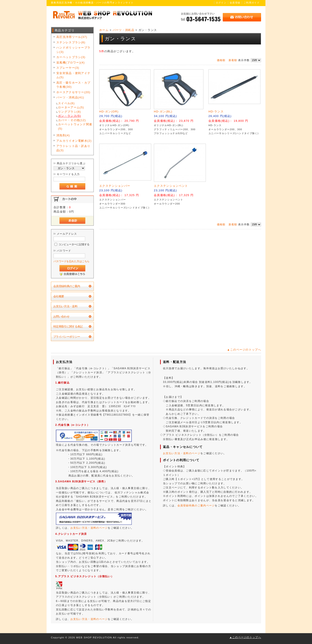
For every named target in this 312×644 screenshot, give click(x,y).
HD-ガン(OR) (109, 111)
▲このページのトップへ (244, 350)
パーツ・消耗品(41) (70, 97)
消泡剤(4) (63, 135)
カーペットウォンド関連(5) (75, 126)
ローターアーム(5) (71, 107)
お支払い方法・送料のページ (89, 528)
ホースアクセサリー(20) (73, 92)
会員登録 (235, 3)
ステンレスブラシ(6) (71, 42)
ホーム (104, 30)
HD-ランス (216, 111)
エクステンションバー (115, 186)
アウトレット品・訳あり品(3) (73, 148)
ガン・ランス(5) (70, 116)
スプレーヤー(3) (68, 68)
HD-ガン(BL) (163, 111)
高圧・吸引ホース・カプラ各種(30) (73, 85)
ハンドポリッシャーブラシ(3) (73, 50)
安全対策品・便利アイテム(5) (73, 75)
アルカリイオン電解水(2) (74, 141)
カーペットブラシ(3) (71, 57)
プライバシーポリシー (67, 337)
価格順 (221, 60)
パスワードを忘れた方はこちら (71, 261)
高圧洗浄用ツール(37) (72, 37)
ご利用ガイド (252, 3)
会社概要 (59, 296)
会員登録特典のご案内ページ (196, 506)
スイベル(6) (66, 103)
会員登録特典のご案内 (67, 286)
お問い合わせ (61, 316)
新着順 (233, 60)
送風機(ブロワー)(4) (71, 63)
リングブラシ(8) (70, 112)
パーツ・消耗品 (123, 30)
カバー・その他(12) (72, 120)
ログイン (221, 3)
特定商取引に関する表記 (68, 326)
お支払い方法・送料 (65, 306)
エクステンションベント (171, 186)
